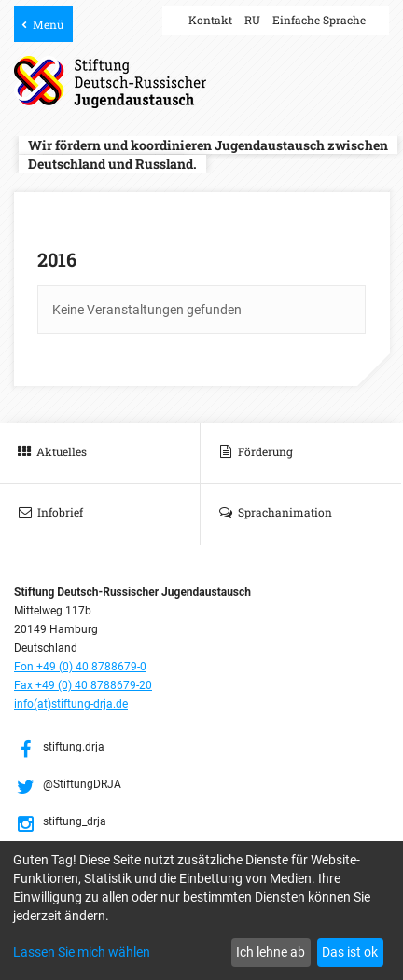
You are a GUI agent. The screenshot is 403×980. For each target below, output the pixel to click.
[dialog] (201, 911)
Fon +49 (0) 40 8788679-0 (80, 667)
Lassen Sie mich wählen (82, 952)
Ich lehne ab (271, 952)
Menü (48, 24)
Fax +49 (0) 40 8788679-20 (83, 685)
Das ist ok (350, 952)
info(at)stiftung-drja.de (71, 704)
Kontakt (210, 20)
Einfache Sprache (319, 20)
